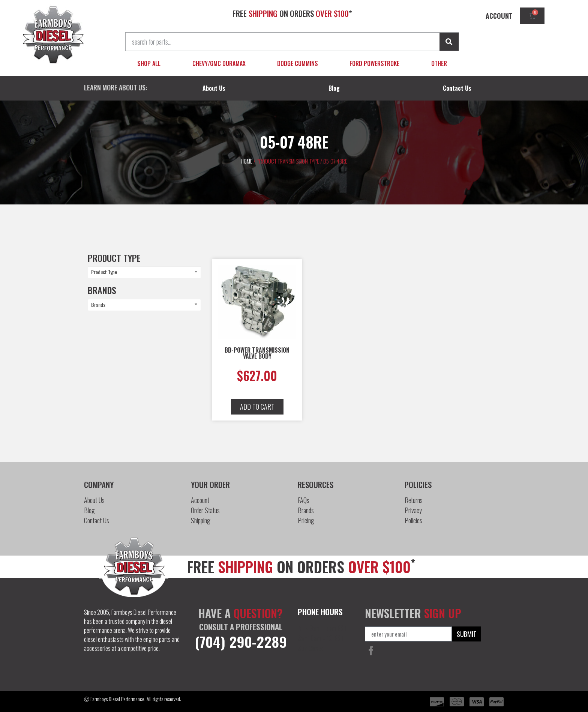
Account (200, 500)
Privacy (413, 510)
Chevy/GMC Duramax (219, 63)
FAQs (304, 500)
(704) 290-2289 (241, 641)
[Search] (449, 42)
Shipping (201, 520)
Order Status (205, 510)
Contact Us (457, 88)
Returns (414, 500)
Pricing (306, 520)
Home (247, 161)
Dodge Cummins (298, 63)
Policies (413, 520)
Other (439, 63)
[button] (257, 407)
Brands (306, 510)
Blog (334, 88)
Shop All (149, 63)
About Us (214, 88)
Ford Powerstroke (374, 63)
